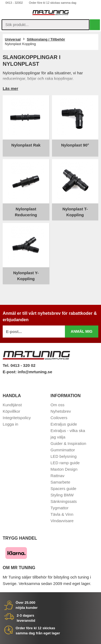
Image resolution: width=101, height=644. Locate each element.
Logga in (11, 424)
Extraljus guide (64, 424)
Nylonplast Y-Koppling (26, 276)
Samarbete (60, 482)
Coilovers (59, 418)
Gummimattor (63, 450)
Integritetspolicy (17, 418)
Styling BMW (62, 495)
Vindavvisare (62, 521)
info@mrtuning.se (35, 372)
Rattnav (58, 476)
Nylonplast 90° (75, 145)
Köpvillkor (11, 411)
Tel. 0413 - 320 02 (19, 365)
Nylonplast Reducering (26, 212)
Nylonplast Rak (26, 145)
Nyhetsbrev (61, 411)
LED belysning (64, 456)
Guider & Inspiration (69, 443)
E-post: (10, 372)
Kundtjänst (12, 405)
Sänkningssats (64, 501)
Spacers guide (64, 489)
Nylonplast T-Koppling (75, 212)
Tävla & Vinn (62, 514)
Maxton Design (64, 469)
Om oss (58, 405)
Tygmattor (60, 508)
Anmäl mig (82, 331)
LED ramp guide (65, 463)
